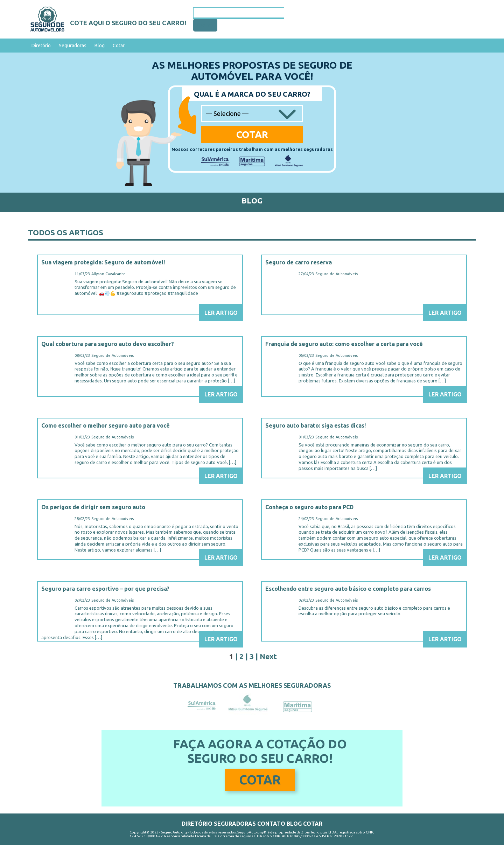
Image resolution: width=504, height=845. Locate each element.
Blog (100, 46)
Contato (271, 824)
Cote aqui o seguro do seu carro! (128, 23)
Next (268, 656)
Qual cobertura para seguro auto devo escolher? (108, 344)
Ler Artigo (221, 313)
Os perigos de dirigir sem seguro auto (93, 507)
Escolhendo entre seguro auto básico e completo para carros (348, 589)
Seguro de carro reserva (299, 262)
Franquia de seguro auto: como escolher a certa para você (344, 344)
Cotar (119, 46)
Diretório (41, 46)
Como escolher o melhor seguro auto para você (106, 425)
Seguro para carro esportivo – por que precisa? (105, 589)
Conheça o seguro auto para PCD (309, 507)
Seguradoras (73, 46)
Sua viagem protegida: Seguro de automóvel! (103, 262)
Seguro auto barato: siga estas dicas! (316, 425)
